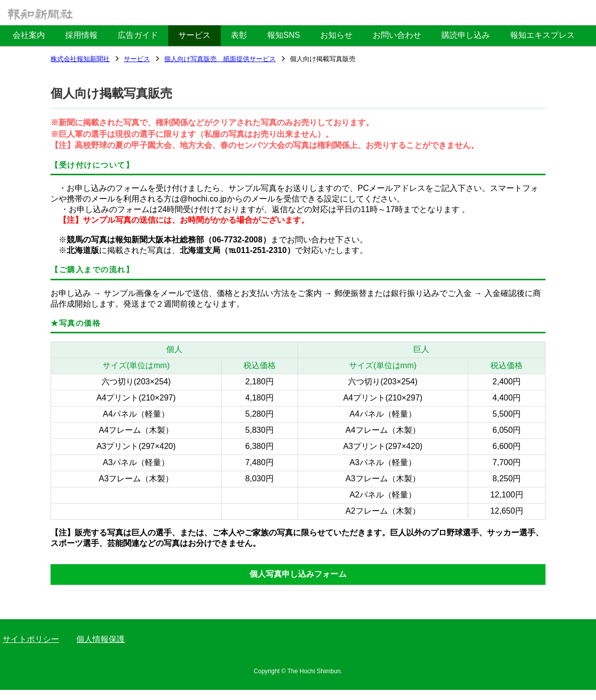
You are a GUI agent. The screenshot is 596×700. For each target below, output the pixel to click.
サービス (137, 59)
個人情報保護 (101, 639)
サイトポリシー (31, 639)
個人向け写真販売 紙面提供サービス (220, 59)
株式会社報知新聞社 (80, 59)
